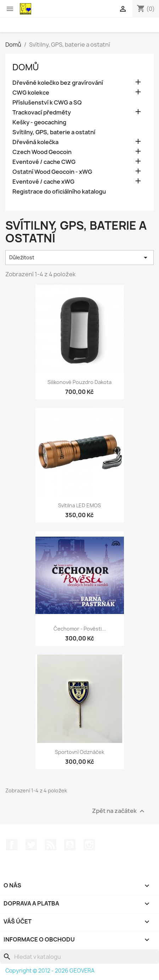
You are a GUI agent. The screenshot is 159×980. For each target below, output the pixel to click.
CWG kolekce (31, 93)
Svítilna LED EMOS (79, 505)
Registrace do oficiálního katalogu (59, 192)
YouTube (70, 845)
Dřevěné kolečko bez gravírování (58, 83)
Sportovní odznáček (79, 752)
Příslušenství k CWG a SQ (47, 103)
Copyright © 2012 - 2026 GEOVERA (50, 971)
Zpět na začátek (119, 811)
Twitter (31, 845)
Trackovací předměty (42, 113)
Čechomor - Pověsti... (80, 629)
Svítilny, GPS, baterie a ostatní (54, 132)
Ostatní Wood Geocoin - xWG (52, 172)
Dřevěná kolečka (35, 142)
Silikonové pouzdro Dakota (79, 382)
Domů (26, 67)
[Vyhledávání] (79, 957)
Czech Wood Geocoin (42, 152)
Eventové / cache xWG (43, 182)
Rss (51, 845)
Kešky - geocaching (39, 122)
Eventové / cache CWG (44, 162)
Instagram (89, 845)
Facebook (12, 845)
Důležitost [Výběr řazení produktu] (79, 258)
